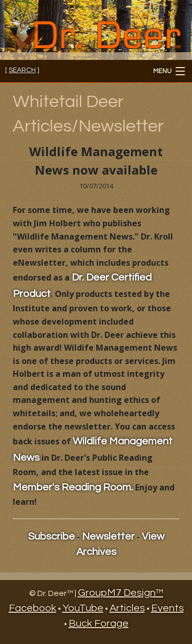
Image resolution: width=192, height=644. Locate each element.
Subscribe (51, 536)
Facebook (33, 608)
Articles (127, 608)
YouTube (83, 608)
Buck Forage (99, 624)
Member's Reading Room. (73, 487)
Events (167, 608)
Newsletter (108, 536)
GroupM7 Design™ (121, 593)
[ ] (22, 70)
